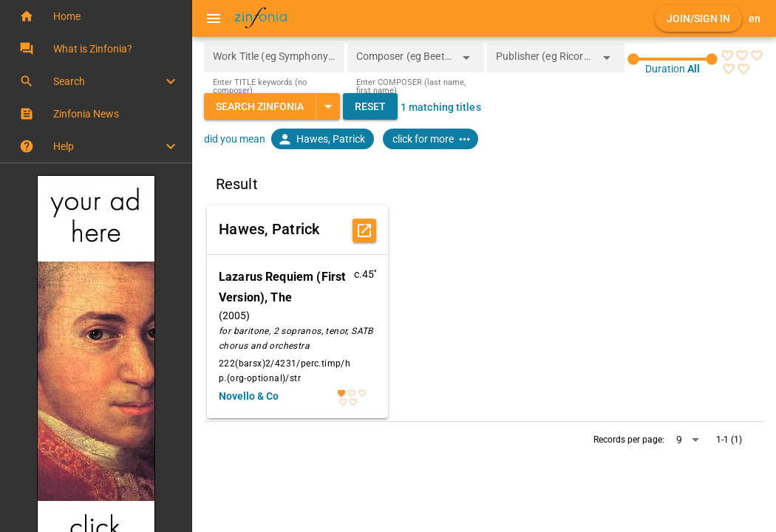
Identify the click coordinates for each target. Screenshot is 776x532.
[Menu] (214, 18)
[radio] (727, 55)
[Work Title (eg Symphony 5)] (274, 58)
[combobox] (405, 62)
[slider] (673, 59)
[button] (96, 16)
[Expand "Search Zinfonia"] (328, 106)
